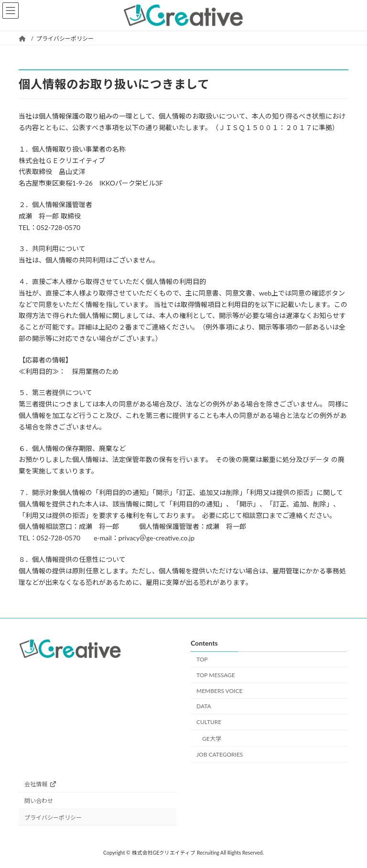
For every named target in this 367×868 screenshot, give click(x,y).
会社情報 (40, 785)
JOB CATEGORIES (220, 754)
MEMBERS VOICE (219, 691)
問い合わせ (39, 801)
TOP (202, 659)
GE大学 (212, 739)
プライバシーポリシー (53, 818)
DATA (204, 707)
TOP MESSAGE (216, 675)
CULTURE (209, 722)
